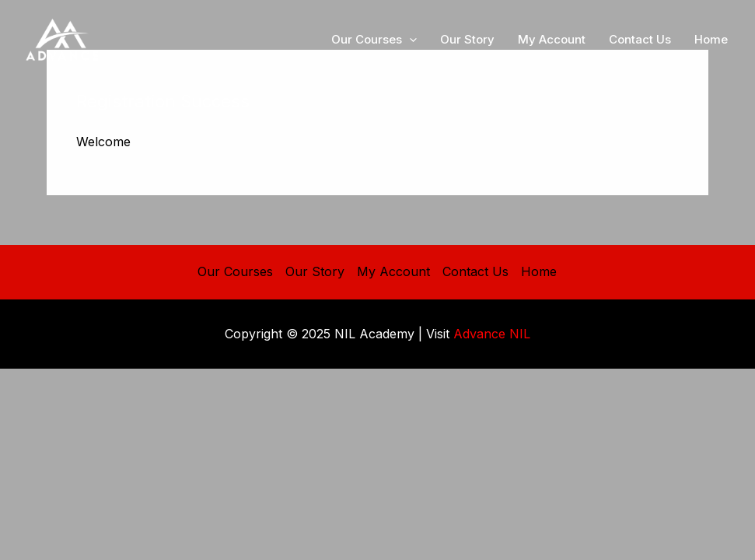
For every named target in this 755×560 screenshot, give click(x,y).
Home (539, 271)
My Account (393, 271)
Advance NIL (492, 334)
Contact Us (475, 271)
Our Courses (235, 271)
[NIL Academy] (62, 38)
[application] (409, 40)
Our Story (315, 271)
